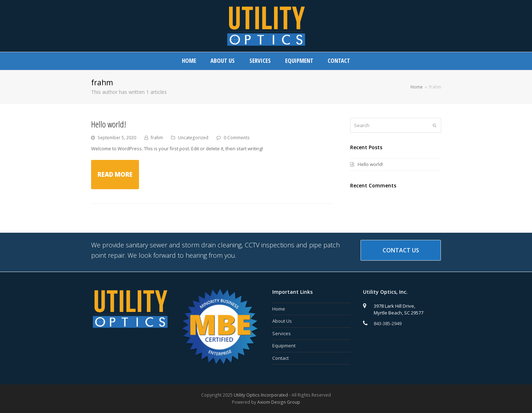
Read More (115, 174)
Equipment (284, 346)
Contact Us (401, 250)
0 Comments (237, 138)
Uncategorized (193, 138)
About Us (282, 321)
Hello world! (109, 124)
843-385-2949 (388, 323)
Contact (280, 358)
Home (279, 309)
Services (282, 333)
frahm (157, 138)
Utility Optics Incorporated (261, 395)
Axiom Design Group (279, 402)
